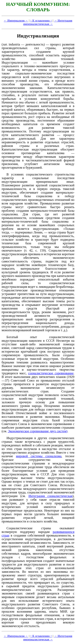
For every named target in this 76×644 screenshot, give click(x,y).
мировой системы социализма (39, 456)
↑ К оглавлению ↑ (41, 21)
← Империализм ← (16, 21)
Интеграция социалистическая (50, 496)
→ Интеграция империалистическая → (48, 22)
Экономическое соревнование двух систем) (38, 431)
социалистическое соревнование (51, 373)
